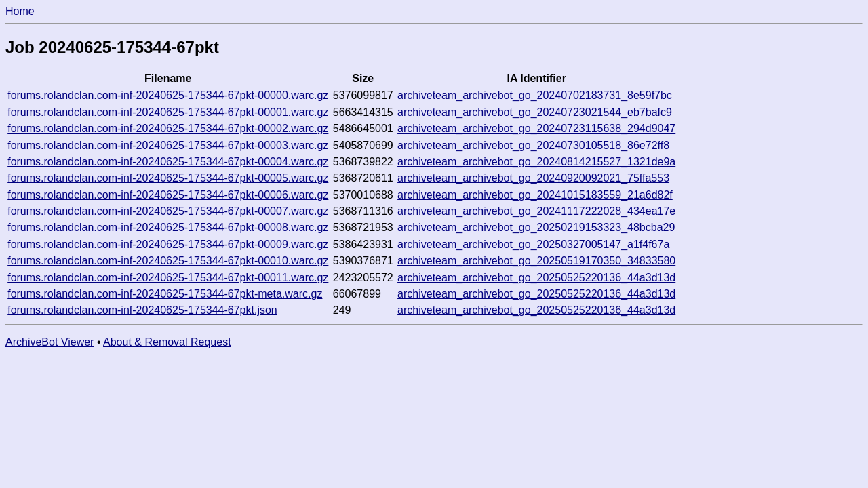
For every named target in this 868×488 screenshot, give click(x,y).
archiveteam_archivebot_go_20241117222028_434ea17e (536, 211)
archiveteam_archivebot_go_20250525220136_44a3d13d (536, 278)
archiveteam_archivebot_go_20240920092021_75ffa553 (533, 178)
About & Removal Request (167, 342)
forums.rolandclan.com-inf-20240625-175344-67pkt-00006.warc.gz (168, 195)
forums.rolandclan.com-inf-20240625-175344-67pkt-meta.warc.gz (165, 294)
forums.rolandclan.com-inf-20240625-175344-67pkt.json (142, 310)
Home (20, 11)
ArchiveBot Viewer (50, 342)
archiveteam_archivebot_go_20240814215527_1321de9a (536, 162)
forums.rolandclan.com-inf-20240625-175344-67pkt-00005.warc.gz (168, 178)
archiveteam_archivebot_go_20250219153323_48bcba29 (536, 227)
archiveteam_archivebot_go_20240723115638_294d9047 (536, 128)
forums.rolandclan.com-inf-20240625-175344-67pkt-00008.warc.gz (168, 227)
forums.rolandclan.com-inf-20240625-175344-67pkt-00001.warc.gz (168, 112)
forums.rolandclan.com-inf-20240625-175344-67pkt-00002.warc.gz (168, 128)
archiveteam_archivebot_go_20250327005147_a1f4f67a (533, 244)
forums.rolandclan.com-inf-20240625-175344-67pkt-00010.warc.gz (168, 261)
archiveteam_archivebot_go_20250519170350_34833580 (536, 261)
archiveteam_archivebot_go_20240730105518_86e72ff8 (533, 145)
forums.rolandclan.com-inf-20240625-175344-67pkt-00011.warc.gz (168, 278)
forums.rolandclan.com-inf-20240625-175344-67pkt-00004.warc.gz (168, 162)
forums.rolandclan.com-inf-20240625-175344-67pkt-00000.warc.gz (168, 95)
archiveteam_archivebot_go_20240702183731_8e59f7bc (535, 95)
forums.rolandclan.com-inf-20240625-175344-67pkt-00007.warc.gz (168, 211)
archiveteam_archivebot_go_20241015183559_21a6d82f (535, 195)
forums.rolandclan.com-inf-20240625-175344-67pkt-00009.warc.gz (168, 244)
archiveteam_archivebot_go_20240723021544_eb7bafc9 (535, 112)
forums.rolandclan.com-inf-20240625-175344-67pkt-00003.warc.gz (168, 145)
